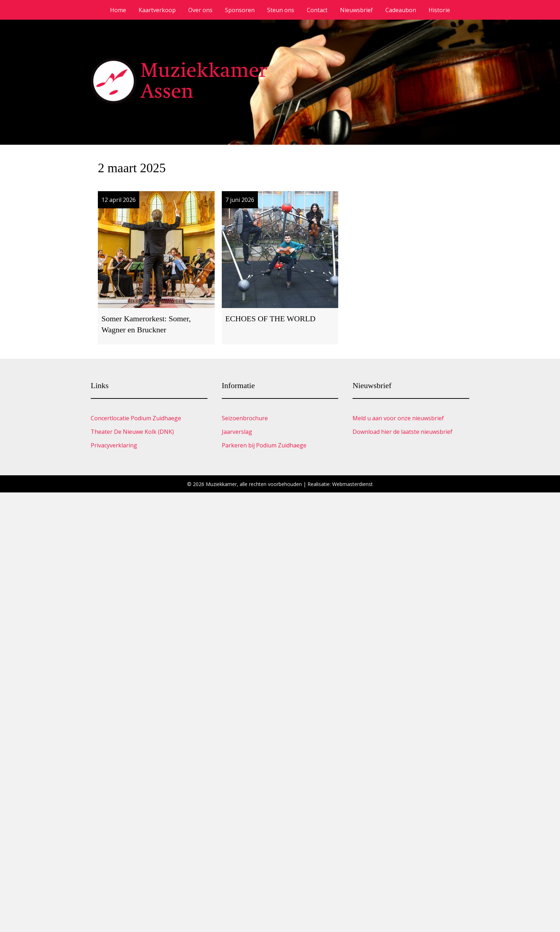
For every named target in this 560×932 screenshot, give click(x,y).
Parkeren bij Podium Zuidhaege (264, 445)
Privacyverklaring (114, 445)
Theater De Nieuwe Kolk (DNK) (132, 432)
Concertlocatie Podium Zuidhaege (136, 418)
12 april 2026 (119, 200)
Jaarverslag (237, 432)
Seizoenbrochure (245, 418)
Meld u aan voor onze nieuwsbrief (398, 418)
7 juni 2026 (240, 200)
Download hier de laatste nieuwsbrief (402, 432)
